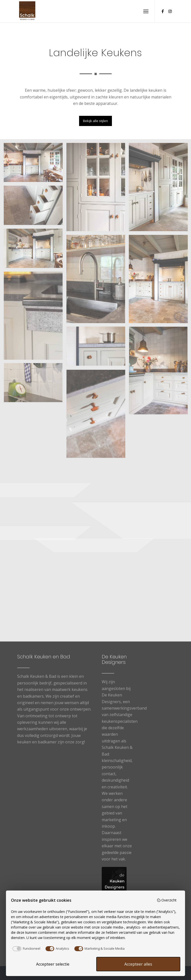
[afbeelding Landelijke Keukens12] (98, 281)
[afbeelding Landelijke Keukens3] (35, 250)
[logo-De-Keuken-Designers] (114, 879)
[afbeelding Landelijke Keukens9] (35, 207)
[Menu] (146, 11)
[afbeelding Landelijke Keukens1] (35, 164)
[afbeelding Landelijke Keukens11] (98, 189)
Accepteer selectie (53, 964)
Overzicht (167, 900)
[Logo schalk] (27, 11)
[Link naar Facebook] (163, 11)
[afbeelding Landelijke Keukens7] (35, 385)
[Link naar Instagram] (170, 11)
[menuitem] (146, 11)
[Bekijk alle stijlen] (95, 121)
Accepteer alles (138, 964)
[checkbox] (26, 949)
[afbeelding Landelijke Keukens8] (98, 348)
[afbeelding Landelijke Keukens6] (35, 318)
